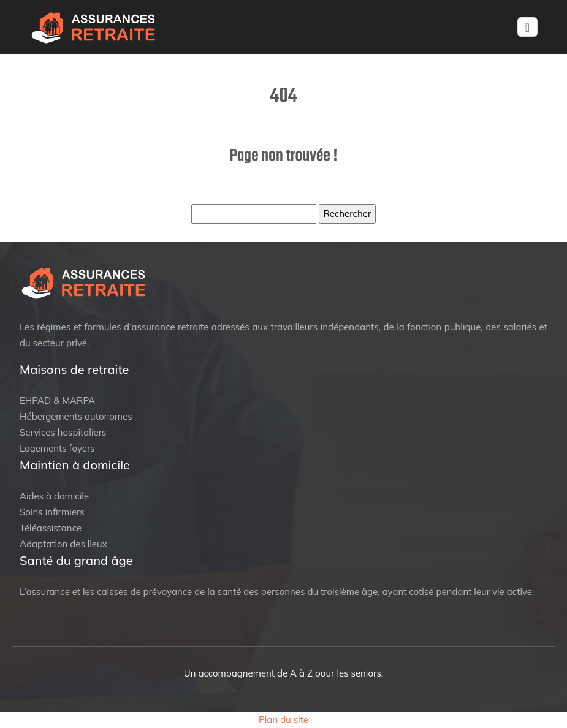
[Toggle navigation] (527, 27)
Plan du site (283, 720)
